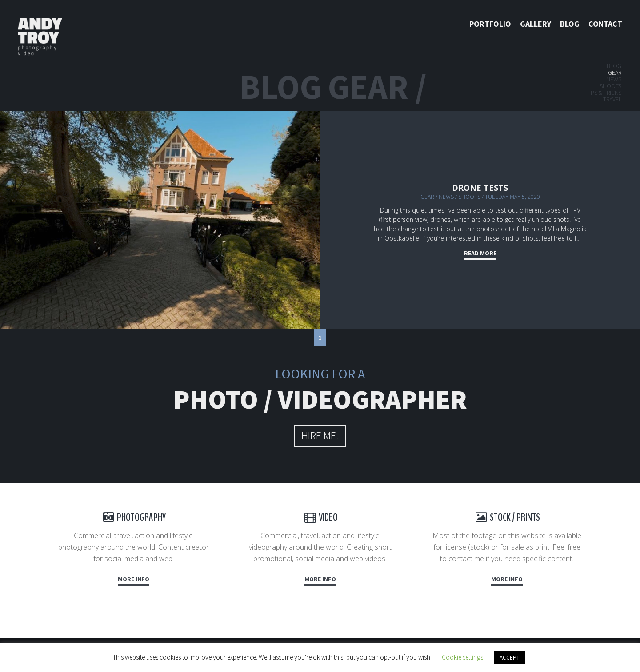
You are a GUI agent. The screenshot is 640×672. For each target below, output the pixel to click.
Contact (605, 24)
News (614, 79)
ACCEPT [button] (510, 658)
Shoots (610, 86)
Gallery (536, 24)
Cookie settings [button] (462, 657)
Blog (570, 24)
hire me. (320, 436)
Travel (612, 99)
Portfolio (490, 24)
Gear (615, 72)
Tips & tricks (604, 93)
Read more (480, 253)
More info (134, 579)
